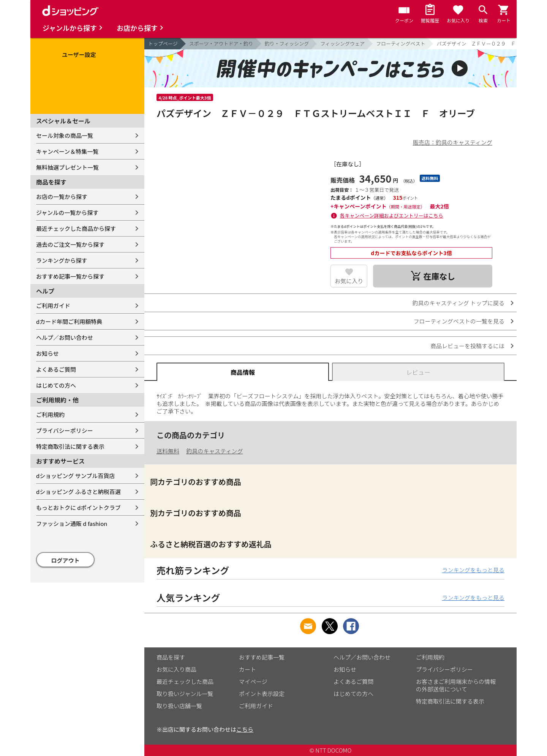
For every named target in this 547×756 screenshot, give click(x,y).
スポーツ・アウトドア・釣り (221, 43)
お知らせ (47, 353)
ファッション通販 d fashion (72, 523)
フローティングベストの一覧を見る (459, 321)
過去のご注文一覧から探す (70, 244)
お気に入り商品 (176, 669)
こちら (245, 729)
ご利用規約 (50, 414)
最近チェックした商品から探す (76, 228)
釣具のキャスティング (214, 451)
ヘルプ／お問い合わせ (65, 337)
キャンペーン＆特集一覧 (67, 151)
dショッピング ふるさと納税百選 (78, 492)
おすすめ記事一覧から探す (70, 276)
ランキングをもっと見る (473, 570)
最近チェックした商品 (185, 681)
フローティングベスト (401, 43)
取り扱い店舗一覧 (179, 706)
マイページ (253, 681)
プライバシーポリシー (65, 430)
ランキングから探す (62, 260)
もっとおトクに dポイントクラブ (78, 507)
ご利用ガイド (53, 305)
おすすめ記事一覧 (262, 657)
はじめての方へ (56, 385)
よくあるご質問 (56, 369)
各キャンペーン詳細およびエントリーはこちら (392, 215)
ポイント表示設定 (262, 694)
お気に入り (349, 281)
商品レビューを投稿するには (467, 346)
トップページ (163, 43)
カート (247, 669)
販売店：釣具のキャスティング (453, 142)
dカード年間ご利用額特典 (69, 321)
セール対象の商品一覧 (65, 135)
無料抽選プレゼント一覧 (67, 167)
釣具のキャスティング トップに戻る (458, 303)
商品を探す (171, 657)
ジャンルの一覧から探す (67, 212)
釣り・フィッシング (287, 43)
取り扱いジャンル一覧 (185, 694)
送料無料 (168, 451)
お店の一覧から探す (62, 196)
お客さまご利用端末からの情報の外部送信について (456, 685)
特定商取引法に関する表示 (70, 446)
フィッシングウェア (342, 43)
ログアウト (66, 560)
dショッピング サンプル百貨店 (75, 476)
